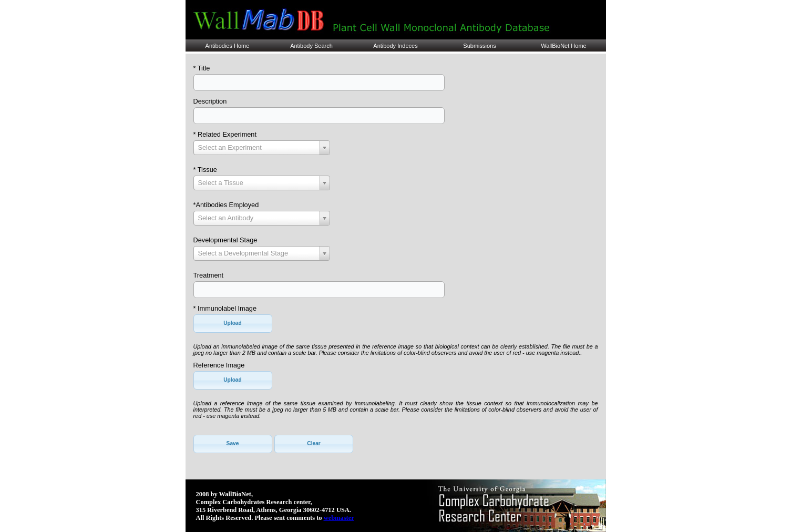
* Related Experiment (225, 134)
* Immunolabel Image (225, 308)
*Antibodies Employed (226, 205)
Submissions (479, 46)
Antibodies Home (228, 46)
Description (210, 101)
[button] (233, 324)
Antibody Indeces (395, 46)
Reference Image (219, 365)
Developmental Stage (225, 240)
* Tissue (205, 170)
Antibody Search (311, 46)
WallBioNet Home (563, 46)
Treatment (209, 275)
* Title (202, 68)
